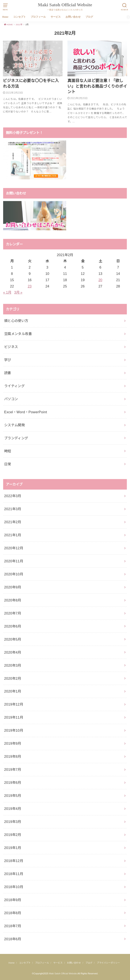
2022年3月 (13, 496)
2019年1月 (13, 848)
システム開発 (14, 425)
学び (8, 360)
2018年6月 (13, 939)
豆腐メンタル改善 (18, 334)
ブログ (89, 17)
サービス (56, 17)
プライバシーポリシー (108, 963)
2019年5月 (13, 796)
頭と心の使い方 (16, 321)
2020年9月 (13, 587)
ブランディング (16, 438)
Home (5, 17)
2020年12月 (14, 548)
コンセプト (20, 17)
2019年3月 (13, 822)
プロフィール (38, 17)
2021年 (19, 24)
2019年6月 (13, 783)
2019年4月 (13, 809)
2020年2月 (13, 678)
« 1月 (7, 292)
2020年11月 (14, 561)
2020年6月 (13, 626)
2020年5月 (13, 639)
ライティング (14, 386)
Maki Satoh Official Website (65, 5)
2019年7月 (13, 769)
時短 (8, 451)
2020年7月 (13, 613)
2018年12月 (14, 861)
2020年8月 (13, 600)
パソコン (11, 399)
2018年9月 (13, 900)
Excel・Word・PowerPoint (26, 412)
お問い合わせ (73, 17)
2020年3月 (13, 665)
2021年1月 (13, 535)
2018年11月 (14, 874)
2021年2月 (13, 522)
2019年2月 (13, 835)
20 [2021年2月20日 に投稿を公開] (100, 280)
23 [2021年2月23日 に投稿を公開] (30, 286)
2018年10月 (14, 887)
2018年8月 (13, 913)
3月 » (18, 292)
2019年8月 (13, 756)
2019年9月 (13, 743)
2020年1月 (13, 691)
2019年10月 (14, 730)
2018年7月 (13, 926)
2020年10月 (14, 574)
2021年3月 (13, 509)
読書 (8, 373)
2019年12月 (14, 704)
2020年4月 (13, 652)
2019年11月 (14, 717)
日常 (8, 464)
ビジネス (11, 347)
